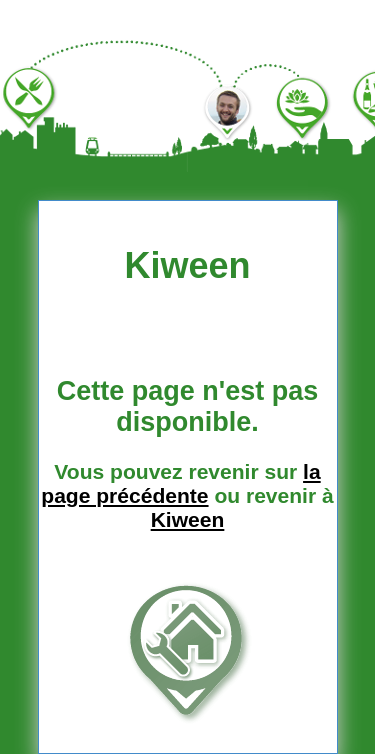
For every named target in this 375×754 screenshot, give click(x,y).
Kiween (188, 519)
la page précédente (180, 483)
